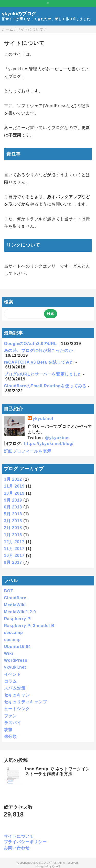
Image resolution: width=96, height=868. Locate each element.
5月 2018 (13, 514)
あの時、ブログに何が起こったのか (39, 350)
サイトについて (19, 836)
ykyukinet (43, 419)
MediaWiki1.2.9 (20, 612)
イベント (13, 674)
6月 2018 (13, 507)
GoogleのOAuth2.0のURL (30, 344)
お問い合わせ (17, 848)
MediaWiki (15, 605)
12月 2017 (14, 542)
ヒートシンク (17, 709)
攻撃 (8, 730)
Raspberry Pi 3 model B (29, 626)
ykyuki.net (15, 667)
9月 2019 (13, 500)
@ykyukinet (57, 438)
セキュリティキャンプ (26, 702)
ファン (10, 716)
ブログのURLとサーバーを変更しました (43, 374)
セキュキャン (17, 695)
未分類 (10, 737)
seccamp (14, 633)
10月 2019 (14, 493)
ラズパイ (13, 723)
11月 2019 (14, 486)
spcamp (12, 640)
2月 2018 (13, 528)
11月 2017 (14, 549)
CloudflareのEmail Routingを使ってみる (45, 386)
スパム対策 (15, 688)
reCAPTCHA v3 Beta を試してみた (39, 362)
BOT (9, 591)
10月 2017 (14, 556)
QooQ (56, 866)
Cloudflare (15, 598)
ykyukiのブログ (19, 14)
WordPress (16, 660)
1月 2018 (13, 535)
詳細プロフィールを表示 (28, 451)
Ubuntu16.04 (18, 647)
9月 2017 (13, 562)
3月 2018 (13, 521)
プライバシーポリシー (25, 842)
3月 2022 (13, 479)
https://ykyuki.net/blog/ (49, 444)
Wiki (9, 653)
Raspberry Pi (18, 619)
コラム (10, 681)
